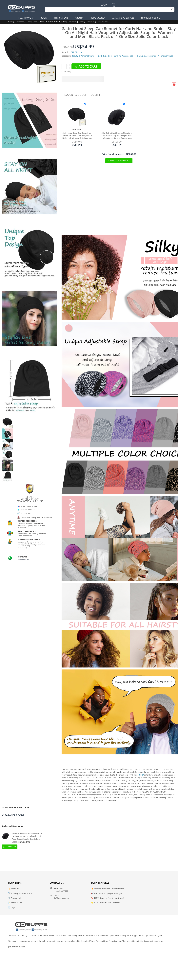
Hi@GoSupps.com (61, 898)
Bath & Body (53, 22)
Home (10, 22)
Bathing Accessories (69, 22)
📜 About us (13, 889)
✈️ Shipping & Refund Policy (20, 893)
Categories (20, 22)
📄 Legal (12, 907)
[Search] (109, 9)
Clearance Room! (13, 815)
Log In (104, 5)
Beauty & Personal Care (36, 22)
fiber (141, 775)
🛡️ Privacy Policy (15, 898)
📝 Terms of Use (15, 903)
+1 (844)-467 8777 (25, 559)
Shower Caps (103, 22)
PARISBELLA (76, 52)
